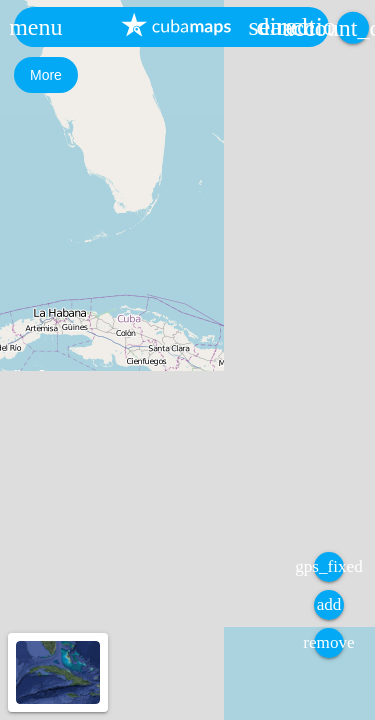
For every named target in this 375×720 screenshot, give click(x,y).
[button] (36, 27)
